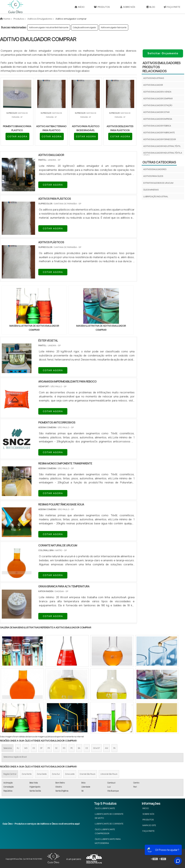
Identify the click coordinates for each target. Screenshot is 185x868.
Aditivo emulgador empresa (158, 119)
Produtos (102, 7)
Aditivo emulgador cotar (156, 112)
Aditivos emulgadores (155, 169)
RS (64, 748)
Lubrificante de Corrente (109, 824)
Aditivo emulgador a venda (157, 92)
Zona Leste (70, 774)
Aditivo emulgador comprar (158, 99)
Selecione (8, 748)
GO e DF (96, 748)
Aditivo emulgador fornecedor (160, 139)
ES (34, 748)
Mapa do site (149, 825)
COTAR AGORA (18, 137)
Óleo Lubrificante (105, 808)
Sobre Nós (128, 7)
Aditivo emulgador (153, 85)
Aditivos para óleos (153, 176)
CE (87, 748)
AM (107, 748)
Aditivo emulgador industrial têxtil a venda (163, 154)
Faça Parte (148, 831)
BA (79, 748)
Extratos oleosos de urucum (158, 183)
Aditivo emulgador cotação (158, 105)
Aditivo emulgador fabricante (114, 27)
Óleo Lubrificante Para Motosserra (108, 841)
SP (41, 748)
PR (49, 748)
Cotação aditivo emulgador (85, 27)
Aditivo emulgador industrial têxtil (162, 146)
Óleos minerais (151, 190)
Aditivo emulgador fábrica (157, 126)
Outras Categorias (159, 162)
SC (56, 748)
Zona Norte (27, 774)
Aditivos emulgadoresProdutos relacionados (161, 67)
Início (80, 7)
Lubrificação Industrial (156, 197)
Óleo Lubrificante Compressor (105, 831)
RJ (18, 748)
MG (26, 748)
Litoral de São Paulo (109, 774)
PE (72, 748)
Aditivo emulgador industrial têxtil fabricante (49, 27)
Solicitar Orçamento (163, 53)
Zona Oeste (42, 774)
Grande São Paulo (87, 774)
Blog (151, 7)
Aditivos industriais (154, 78)
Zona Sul (56, 774)
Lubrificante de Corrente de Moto (109, 816)
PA (114, 748)
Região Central (10, 774)
